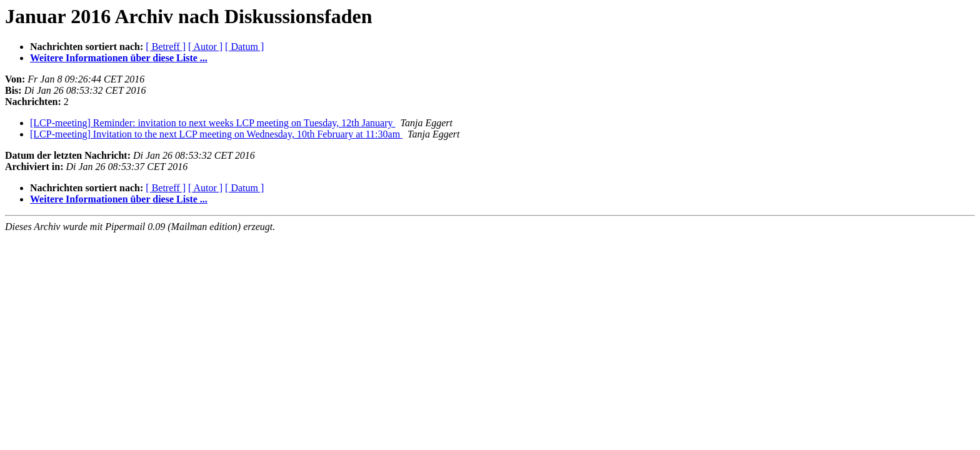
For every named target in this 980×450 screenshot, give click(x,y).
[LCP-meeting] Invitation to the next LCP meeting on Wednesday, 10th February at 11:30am (216, 134)
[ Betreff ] (166, 47)
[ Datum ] (244, 47)
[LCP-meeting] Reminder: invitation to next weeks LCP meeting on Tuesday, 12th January (213, 123)
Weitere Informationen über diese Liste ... (119, 58)
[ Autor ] (205, 47)
